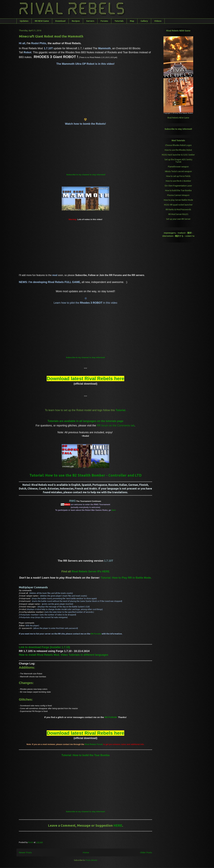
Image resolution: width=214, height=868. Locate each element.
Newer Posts (25, 852)
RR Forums (96, 634)
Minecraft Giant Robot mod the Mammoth (51, 36)
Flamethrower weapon (178, 167)
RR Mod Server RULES (178, 214)
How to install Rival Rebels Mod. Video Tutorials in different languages (64, 655)
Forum (94, 744)
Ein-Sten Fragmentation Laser (178, 186)
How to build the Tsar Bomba (178, 190)
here (114, 510)
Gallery (144, 21)
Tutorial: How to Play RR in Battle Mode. (126, 578)
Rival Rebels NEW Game (178, 118)
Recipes (76, 21)
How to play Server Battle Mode (178, 200)
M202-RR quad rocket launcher (178, 205)
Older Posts (146, 852)
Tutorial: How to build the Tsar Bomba (85, 755)
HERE (118, 825)
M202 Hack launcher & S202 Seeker (178, 155)
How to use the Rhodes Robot (178, 150)
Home (86, 852)
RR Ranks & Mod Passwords (178, 209)
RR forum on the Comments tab (116, 426)
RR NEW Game (42, 21)
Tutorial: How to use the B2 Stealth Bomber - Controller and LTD (86, 475)
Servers (90, 21)
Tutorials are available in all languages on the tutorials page (85, 421)
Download (60, 21)
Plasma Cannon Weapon (178, 195)
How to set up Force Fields (178, 176)
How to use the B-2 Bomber (178, 181)
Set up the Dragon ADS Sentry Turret (178, 161)
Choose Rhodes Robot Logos (178, 145)
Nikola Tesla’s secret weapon (178, 171)
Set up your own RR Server (178, 219)
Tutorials (119, 21)
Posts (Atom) (91, 860)
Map (132, 21)
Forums (104, 21)
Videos (158, 21)
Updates (24, 21)
